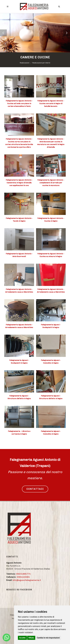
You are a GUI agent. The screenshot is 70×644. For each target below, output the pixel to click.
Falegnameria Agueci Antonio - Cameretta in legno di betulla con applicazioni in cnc (19, 183)
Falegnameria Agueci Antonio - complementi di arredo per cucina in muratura (51, 183)
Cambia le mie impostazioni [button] (48, 638)
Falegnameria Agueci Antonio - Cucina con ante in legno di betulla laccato (51, 103)
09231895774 (23, 574)
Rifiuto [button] (31, 638)
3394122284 (23, 577)
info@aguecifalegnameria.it (27, 580)
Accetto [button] (22, 638)
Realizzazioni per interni (41, 63)
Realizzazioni (25, 63)
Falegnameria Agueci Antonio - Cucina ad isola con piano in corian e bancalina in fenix (19, 103)
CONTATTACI (35, 489)
